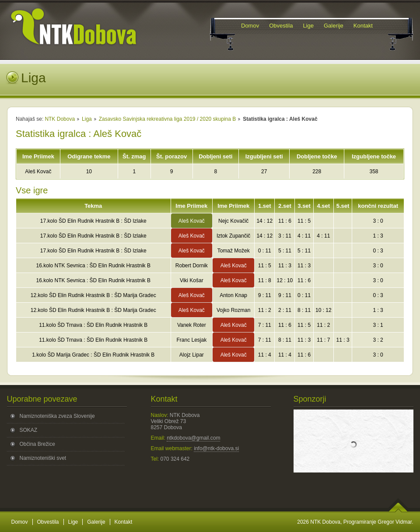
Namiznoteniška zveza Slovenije (57, 416)
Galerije (96, 522)
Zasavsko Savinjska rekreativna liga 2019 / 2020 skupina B (168, 119)
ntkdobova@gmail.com (193, 438)
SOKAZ (29, 430)
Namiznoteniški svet (43, 458)
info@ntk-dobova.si (216, 448)
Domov (20, 522)
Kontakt (124, 522)
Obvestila (48, 522)
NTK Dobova (60, 119)
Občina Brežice (37, 444)
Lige (73, 522)
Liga (87, 119)
